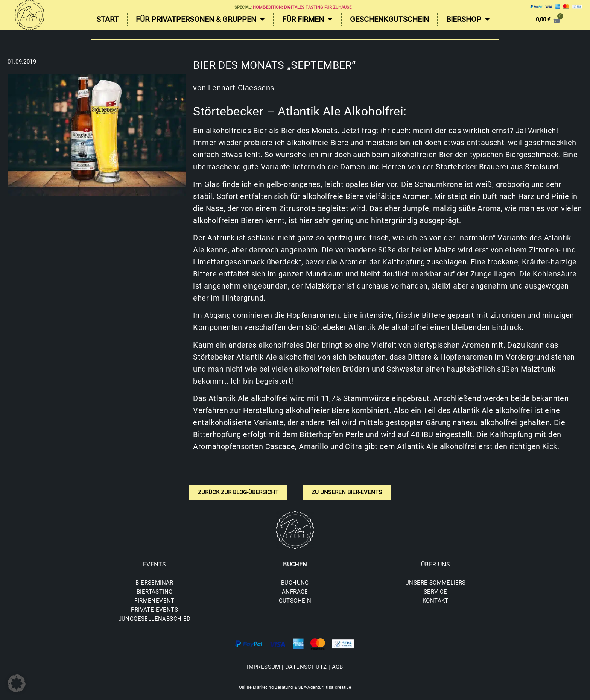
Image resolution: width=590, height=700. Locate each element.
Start (107, 19)
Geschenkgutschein (389, 19)
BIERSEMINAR (154, 583)
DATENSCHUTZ (306, 667)
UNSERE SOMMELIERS (436, 583)
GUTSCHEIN (295, 601)
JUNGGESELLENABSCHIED (155, 619)
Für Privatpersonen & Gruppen (200, 19)
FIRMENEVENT (154, 601)
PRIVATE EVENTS (154, 610)
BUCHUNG (295, 583)
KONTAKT (436, 601)
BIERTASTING (154, 592)
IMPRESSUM (264, 667)
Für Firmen (307, 19)
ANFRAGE (295, 592)
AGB (338, 667)
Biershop (468, 19)
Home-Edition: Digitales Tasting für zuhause (302, 7)
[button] (17, 683)
